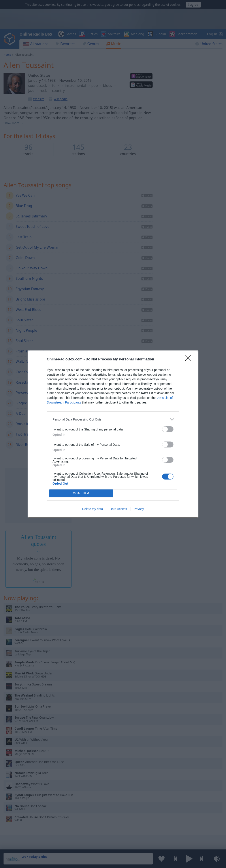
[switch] (168, 429)
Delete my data (92, 509)
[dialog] (113, 434)
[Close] (189, 360)
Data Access (118, 509)
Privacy (139, 509)
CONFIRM (81, 493)
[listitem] (113, 420)
